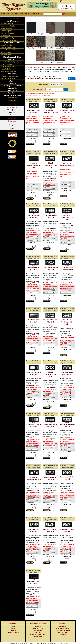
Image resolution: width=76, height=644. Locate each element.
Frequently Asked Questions (12, 86)
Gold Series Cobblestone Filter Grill (34, 165)
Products (50, 1)
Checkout (73, 1)
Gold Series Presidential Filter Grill (67, 322)
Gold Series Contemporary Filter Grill (50, 165)
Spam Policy (12, 93)
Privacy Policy (12, 90)
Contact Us (12, 83)
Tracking (10, 13)
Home (44, 1)
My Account (19, 13)
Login (13, 128)
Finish (36, 134)
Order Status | (65, 1)
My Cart (27, 13)
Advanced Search (13, 632)
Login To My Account (63, 629)
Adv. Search (36, 13)
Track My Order (63, 632)
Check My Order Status (63, 630)
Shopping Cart (13, 108)
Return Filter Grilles (51, 77)
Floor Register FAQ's (38, 629)
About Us (12, 81)
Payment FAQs (12, 88)
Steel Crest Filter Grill (33, 79)
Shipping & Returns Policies (12, 95)
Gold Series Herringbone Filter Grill (67, 217)
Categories (57, 1)
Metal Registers (38, 77)
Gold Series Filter (33, 130)
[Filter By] (54, 89)
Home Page (29, 77)
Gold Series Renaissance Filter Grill (50, 374)
